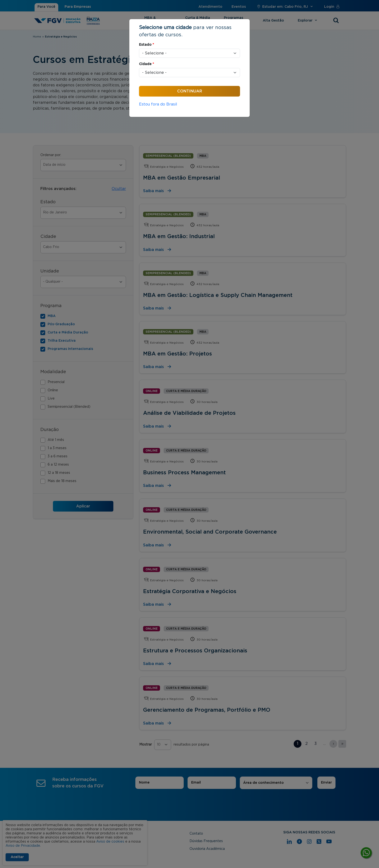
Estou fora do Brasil (158, 104)
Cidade (146, 64)
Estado (146, 45)
